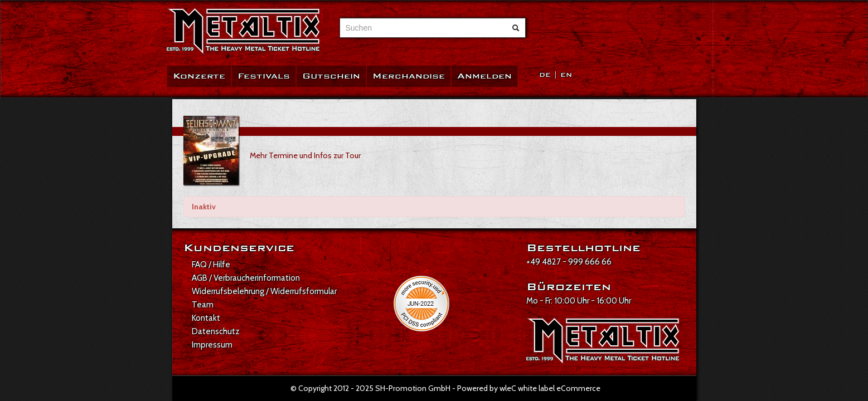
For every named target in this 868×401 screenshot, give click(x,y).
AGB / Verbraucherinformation (246, 278)
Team (203, 305)
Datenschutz (216, 331)
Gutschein (331, 76)
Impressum (212, 345)
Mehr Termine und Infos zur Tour (305, 155)
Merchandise (409, 76)
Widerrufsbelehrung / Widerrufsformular (264, 291)
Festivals (264, 76)
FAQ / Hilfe (211, 265)
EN (566, 75)
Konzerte (199, 76)
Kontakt (206, 318)
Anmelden (484, 76)
